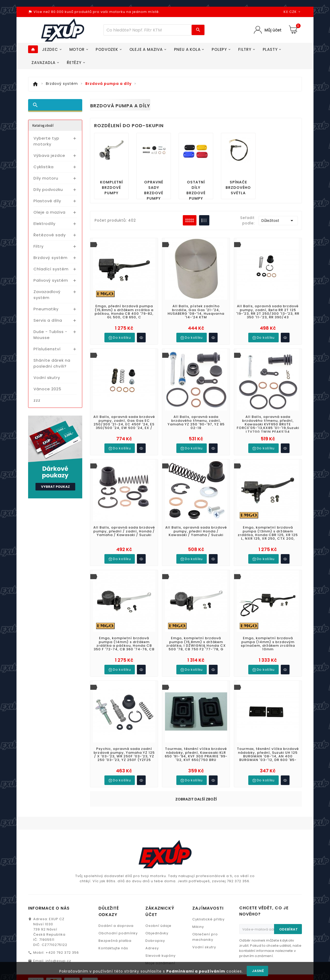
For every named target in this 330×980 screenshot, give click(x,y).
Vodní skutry (47, 378)
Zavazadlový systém (47, 295)
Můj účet (273, 30)
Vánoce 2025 (47, 389)
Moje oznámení (160, 884)
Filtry (39, 246)
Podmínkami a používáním (196, 971)
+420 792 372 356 (62, 873)
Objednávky (157, 854)
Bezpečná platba (115, 861)
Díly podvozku (48, 189)
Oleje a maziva (49, 212)
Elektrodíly (44, 224)
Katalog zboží (43, 125)
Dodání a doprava (116, 847)
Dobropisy (155, 861)
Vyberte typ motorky (46, 141)
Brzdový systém (51, 258)
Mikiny (198, 848)
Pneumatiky (46, 309)
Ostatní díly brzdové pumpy (196, 190)
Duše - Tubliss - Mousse (50, 335)
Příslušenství (47, 349)
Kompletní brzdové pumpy (112, 188)
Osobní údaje (158, 847)
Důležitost (278, 221)
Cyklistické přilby (208, 840)
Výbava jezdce (49, 155)
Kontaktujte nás (113, 869)
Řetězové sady (50, 235)
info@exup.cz (58, 882)
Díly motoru (46, 178)
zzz (37, 400)
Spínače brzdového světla (238, 188)
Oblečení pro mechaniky (205, 858)
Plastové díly (47, 201)
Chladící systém (51, 269)
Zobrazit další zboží (196, 743)
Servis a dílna (48, 320)
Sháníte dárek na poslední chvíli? (52, 363)
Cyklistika (44, 167)
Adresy (152, 869)
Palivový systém (51, 280)
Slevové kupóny (160, 876)
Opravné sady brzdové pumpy (154, 190)
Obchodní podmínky (118, 854)
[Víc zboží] (148, 30)
